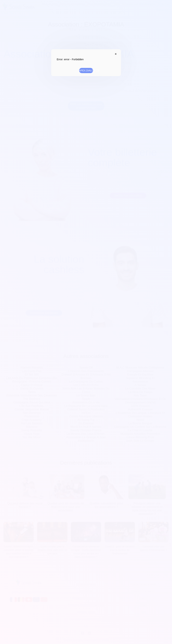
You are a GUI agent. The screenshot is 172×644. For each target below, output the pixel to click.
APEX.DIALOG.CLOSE (115, 54)
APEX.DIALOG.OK (86, 71)
